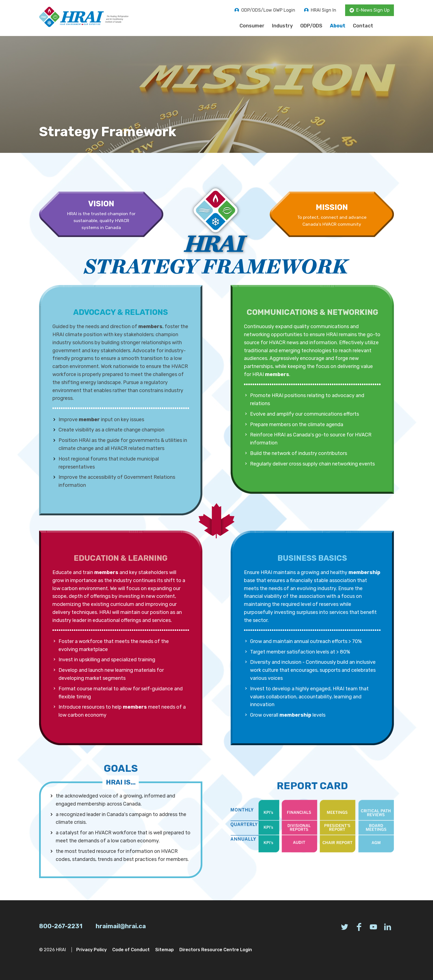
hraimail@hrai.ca (121, 926)
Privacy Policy (91, 950)
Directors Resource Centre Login (216, 950)
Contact (363, 26)
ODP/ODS (311, 26)
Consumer (252, 26)
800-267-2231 (61, 926)
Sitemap (165, 950)
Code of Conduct (131, 950)
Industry (282, 26)
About (338, 26)
